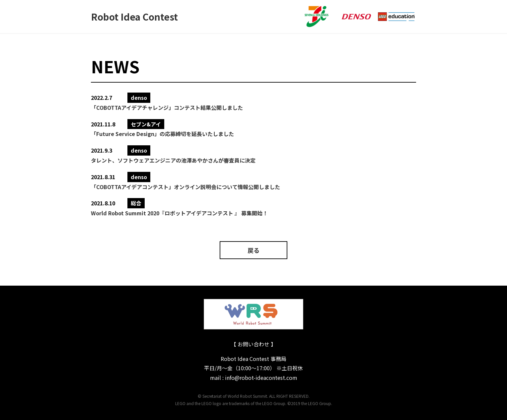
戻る (254, 250)
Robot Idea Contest (134, 17)
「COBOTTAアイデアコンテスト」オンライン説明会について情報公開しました (185, 187)
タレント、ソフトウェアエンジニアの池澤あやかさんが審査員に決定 (173, 160)
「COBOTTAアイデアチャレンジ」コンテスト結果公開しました (167, 107)
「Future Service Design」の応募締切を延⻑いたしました (162, 134)
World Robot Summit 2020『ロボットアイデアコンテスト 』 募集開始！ (179, 213)
